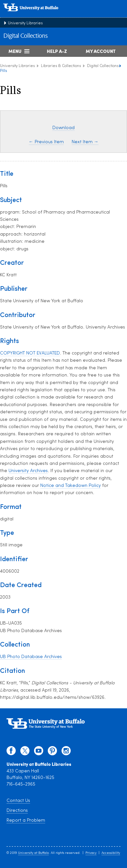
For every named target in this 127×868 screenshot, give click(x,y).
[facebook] (11, 752)
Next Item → (85, 142)
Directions (17, 811)
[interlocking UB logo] (38, 15)
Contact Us (18, 801)
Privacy (91, 853)
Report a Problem (26, 821)
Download (63, 128)
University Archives (28, 471)
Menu (15, 51)
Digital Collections (25, 36)
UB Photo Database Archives (31, 657)
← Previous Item (46, 142)
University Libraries (25, 23)
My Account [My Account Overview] (101, 51)
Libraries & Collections (61, 66)
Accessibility (111, 853)
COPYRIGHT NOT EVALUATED (30, 353)
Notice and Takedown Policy (71, 486)
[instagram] (66, 752)
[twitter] (25, 752)
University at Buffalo (33, 853)
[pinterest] (52, 752)
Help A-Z (57, 51)
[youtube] (39, 752)
